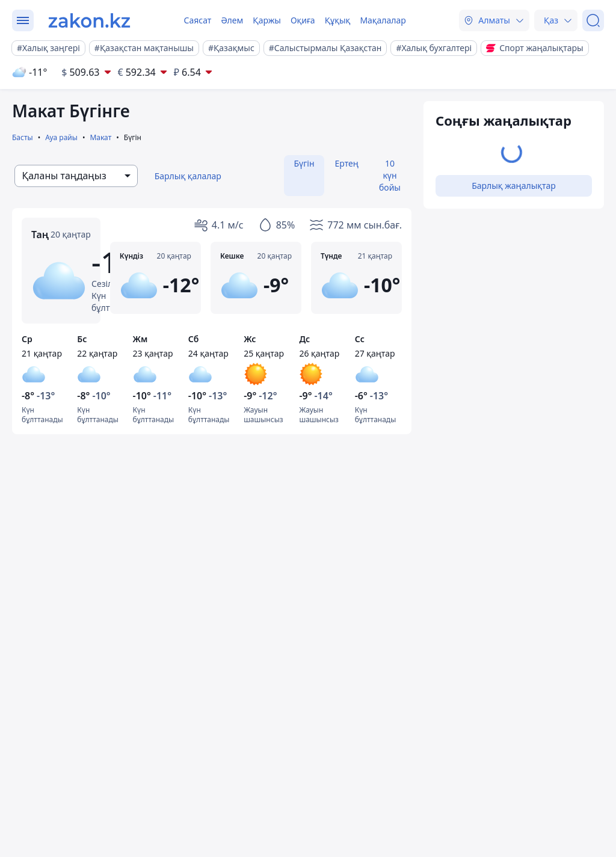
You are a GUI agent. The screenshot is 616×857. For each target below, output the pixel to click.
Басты (23, 137)
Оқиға (303, 20)
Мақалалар (383, 20)
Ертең (347, 163)
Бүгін (304, 163)
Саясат (197, 20)
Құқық (338, 20)
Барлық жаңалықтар (514, 186)
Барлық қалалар (188, 176)
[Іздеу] (593, 20)
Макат (100, 137)
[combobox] (76, 176)
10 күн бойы (390, 175)
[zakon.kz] (89, 20)
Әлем (232, 20)
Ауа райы (61, 137)
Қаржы (267, 20)
